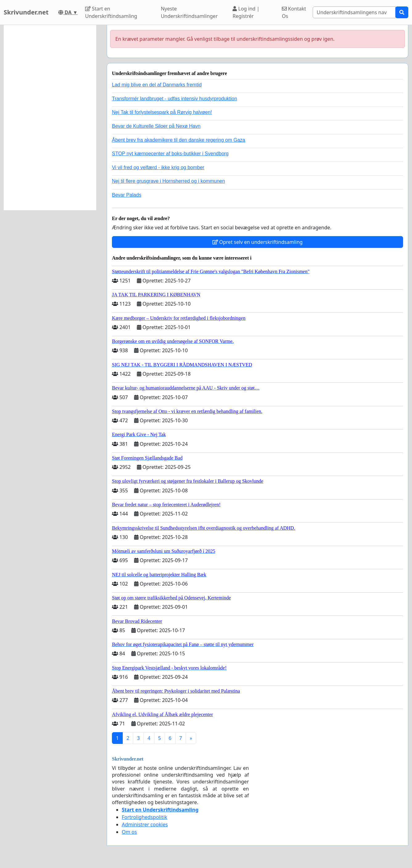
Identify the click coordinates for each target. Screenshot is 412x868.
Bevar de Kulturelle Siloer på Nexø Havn (156, 126)
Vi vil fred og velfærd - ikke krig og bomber (158, 167)
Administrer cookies (145, 824)
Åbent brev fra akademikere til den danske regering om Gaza (179, 140)
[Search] (354, 12)
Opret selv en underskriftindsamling (258, 242)
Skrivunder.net (26, 12)
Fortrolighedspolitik (144, 817)
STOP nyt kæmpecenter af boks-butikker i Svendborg (170, 154)
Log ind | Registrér (246, 12)
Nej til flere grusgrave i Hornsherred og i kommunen (168, 181)
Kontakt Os (294, 12)
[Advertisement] (50, 118)
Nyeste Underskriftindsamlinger (189, 12)
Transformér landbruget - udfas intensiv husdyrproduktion (175, 99)
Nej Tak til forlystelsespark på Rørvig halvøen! (162, 112)
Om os (129, 832)
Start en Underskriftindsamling (111, 12)
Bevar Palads (127, 195)
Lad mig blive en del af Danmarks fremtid (157, 85)
